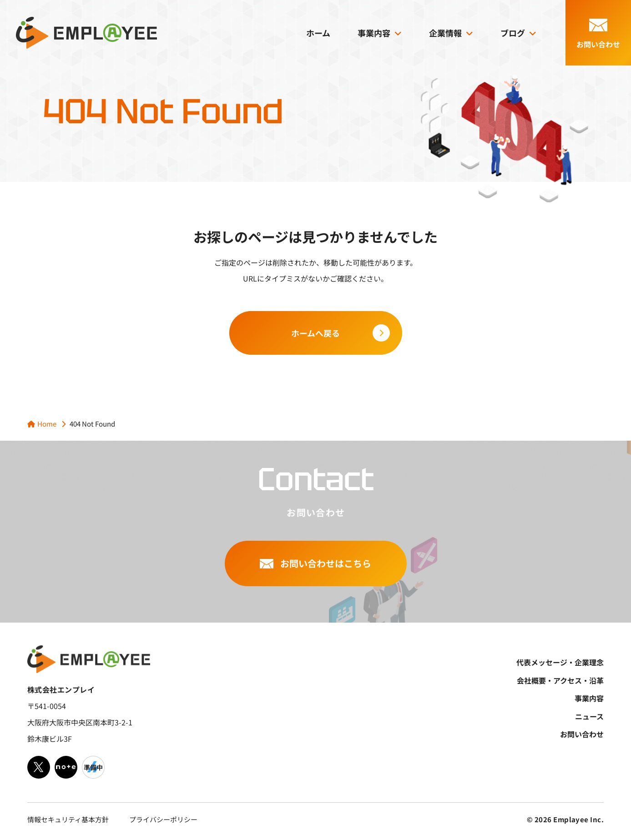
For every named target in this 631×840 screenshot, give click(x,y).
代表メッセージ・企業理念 (560, 662)
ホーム (318, 33)
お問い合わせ (582, 734)
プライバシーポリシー (163, 819)
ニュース (589, 716)
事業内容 (374, 33)
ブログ (513, 33)
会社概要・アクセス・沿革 (560, 680)
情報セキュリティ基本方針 (68, 819)
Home (47, 424)
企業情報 (445, 33)
